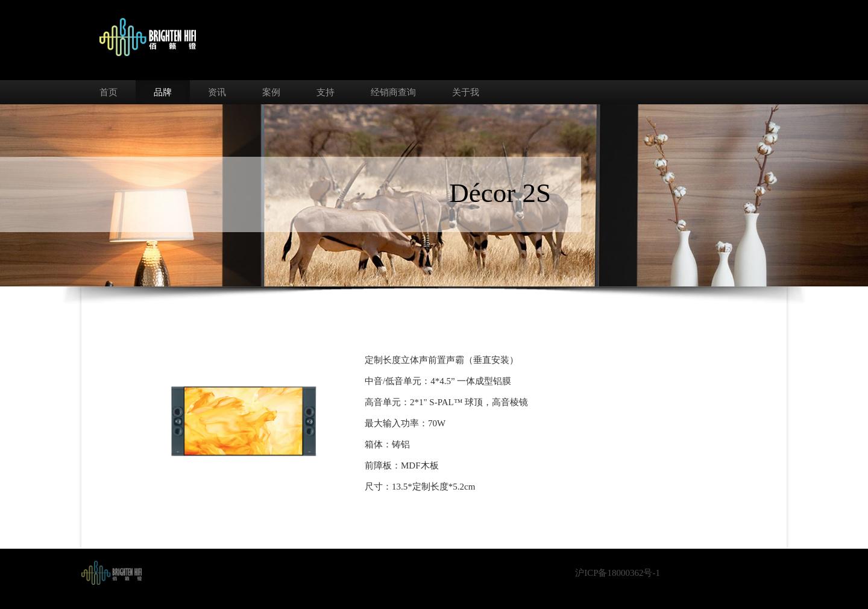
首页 (108, 92)
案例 (271, 92)
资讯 (217, 92)
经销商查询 (393, 92)
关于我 (466, 92)
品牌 (163, 92)
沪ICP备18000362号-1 (618, 573)
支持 (325, 92)
